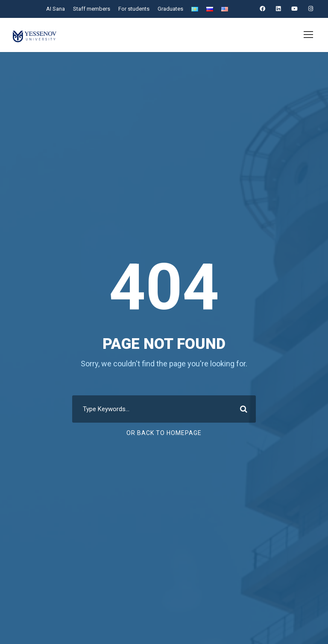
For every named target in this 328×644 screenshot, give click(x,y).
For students (133, 9)
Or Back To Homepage (164, 433)
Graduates (169, 9)
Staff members (91, 9)
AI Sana (55, 9)
